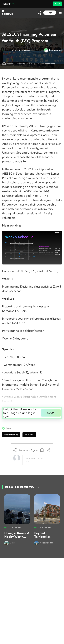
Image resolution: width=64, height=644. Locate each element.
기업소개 (9, 4)
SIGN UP (57, 4)
